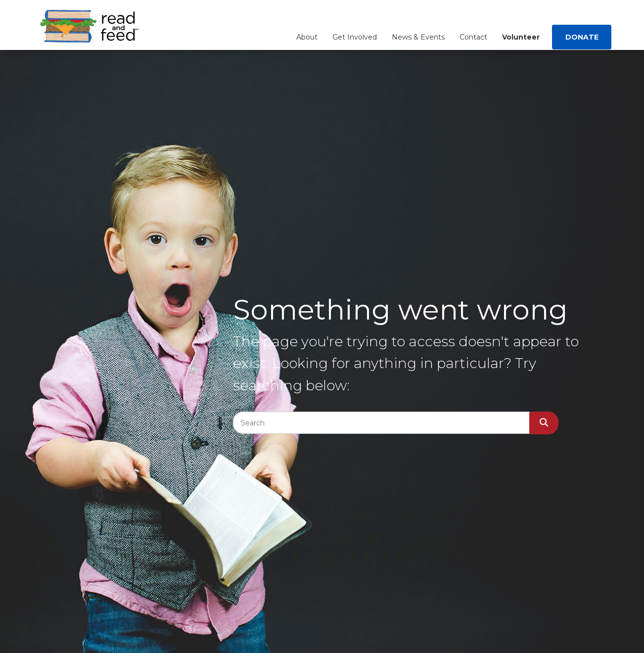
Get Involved (355, 37)
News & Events (418, 37)
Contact (473, 37)
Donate (582, 37)
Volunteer (521, 37)
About (307, 37)
